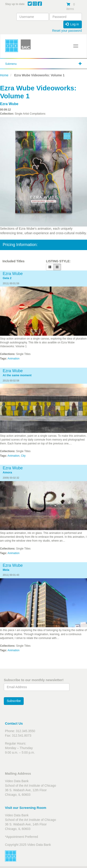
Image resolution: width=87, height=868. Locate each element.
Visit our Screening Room (26, 808)
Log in (72, 24)
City (23, 456)
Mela (6, 570)
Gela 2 (7, 278)
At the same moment (17, 375)
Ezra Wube (9, 104)
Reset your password (67, 31)
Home (4, 75)
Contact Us (14, 723)
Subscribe (14, 701)
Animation (14, 359)
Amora (7, 473)
